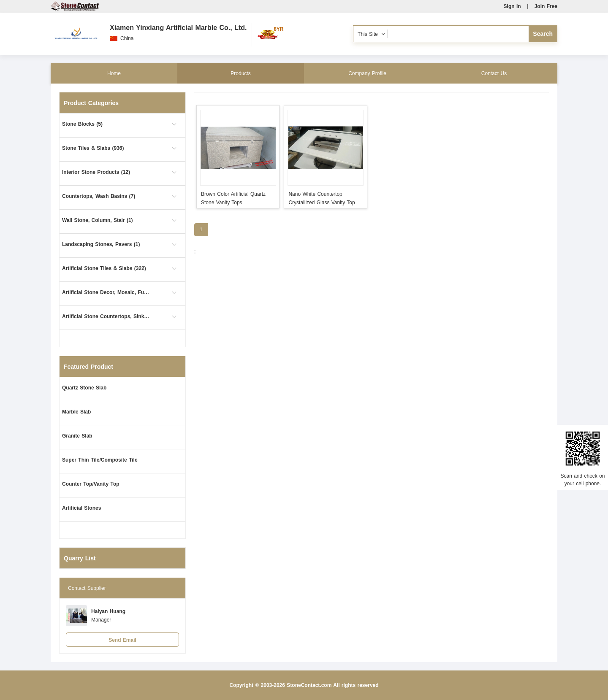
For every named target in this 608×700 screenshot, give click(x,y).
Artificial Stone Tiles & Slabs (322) (104, 268)
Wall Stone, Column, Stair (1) (98, 220)
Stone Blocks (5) (82, 124)
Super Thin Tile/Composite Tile (100, 460)
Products (240, 73)
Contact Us (494, 73)
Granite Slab (77, 436)
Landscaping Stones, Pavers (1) (101, 244)
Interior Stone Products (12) (96, 172)
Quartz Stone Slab (84, 388)
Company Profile (367, 73)
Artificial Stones (81, 508)
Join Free (546, 6)
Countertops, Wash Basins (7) (99, 196)
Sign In (512, 6)
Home (114, 73)
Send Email (122, 640)
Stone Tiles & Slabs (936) (93, 148)
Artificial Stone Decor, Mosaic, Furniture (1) (106, 292)
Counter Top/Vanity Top (91, 484)
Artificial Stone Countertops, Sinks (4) (106, 316)
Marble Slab (76, 412)
